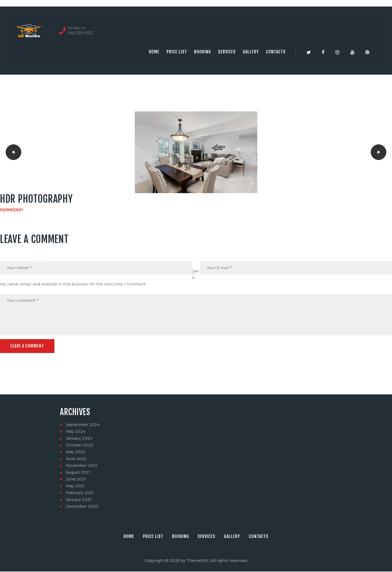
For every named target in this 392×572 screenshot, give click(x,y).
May (76, 432)
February (80, 493)
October (80, 446)
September (83, 425)
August (78, 473)
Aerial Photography (384, 152)
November (82, 466)
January (79, 439)
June (76, 459)
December (82, 507)
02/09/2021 (11, 210)
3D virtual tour (12, 152)
